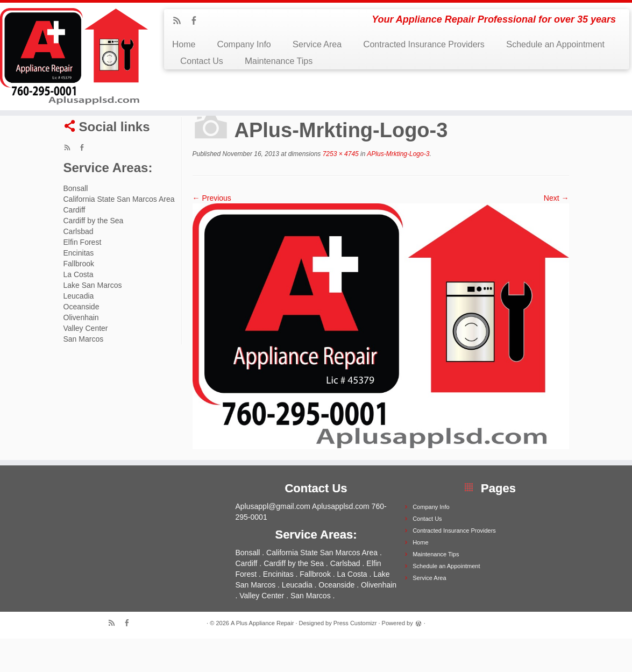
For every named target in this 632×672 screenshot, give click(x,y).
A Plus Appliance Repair (262, 656)
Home (184, 44)
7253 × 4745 (339, 187)
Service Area (317, 44)
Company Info (244, 44)
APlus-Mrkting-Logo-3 (397, 187)
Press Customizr (355, 656)
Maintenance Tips (279, 61)
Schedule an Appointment (555, 44)
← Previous (212, 231)
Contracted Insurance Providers (424, 44)
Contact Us (202, 61)
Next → (556, 231)
